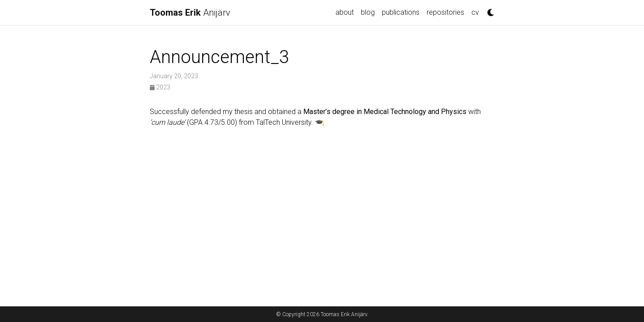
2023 (160, 87)
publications (401, 12)
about (345, 12)
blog (368, 12)
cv (475, 12)
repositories (445, 12)
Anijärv (190, 13)
